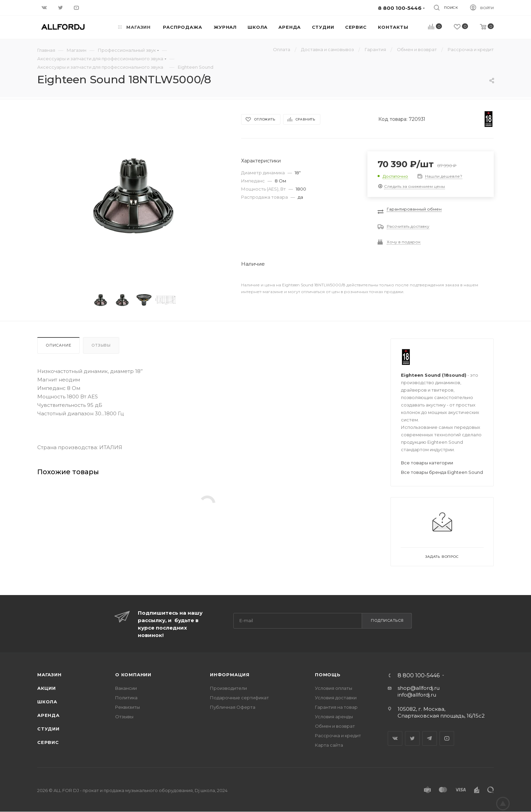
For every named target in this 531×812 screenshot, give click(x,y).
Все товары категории (427, 463)
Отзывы (101, 345)
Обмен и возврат (335, 726)
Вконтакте (395, 738)
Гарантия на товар (336, 707)
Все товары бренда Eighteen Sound (442, 472)
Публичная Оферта (233, 707)
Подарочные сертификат (239, 698)
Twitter (412, 738)
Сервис (48, 742)
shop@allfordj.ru (419, 688)
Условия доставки (336, 698)
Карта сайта (329, 745)
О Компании (133, 675)
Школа (47, 702)
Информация (230, 675)
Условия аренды (334, 717)
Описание (58, 345)
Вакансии (126, 688)
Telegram (430, 738)
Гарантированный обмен (414, 209)
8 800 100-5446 (419, 676)
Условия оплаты (334, 688)
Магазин (49, 675)
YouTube (447, 738)
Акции (47, 688)
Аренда (48, 715)
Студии (48, 729)
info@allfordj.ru (417, 695)
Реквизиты (128, 707)
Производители (228, 688)
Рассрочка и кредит (338, 736)
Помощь (328, 675)
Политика (126, 698)
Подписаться (387, 620)
